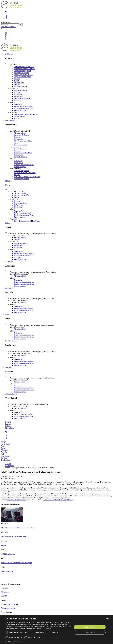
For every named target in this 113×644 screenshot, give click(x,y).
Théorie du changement (22, 71)
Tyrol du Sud (10, 394)
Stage (16, 143)
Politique (17, 93)
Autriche (8, 288)
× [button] (111, 618)
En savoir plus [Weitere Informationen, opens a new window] (46, 629)
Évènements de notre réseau (24, 107)
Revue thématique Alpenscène (25, 173)
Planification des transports (22, 563)
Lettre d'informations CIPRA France (27, 221)
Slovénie (8, 367)
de (6, 33)
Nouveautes (9, 466)
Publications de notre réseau (24, 108)
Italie (7, 314)
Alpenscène (5, 592)
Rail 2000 (3, 545)
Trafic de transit (7, 563)
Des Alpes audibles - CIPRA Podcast (27, 177)
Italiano (8, 426)
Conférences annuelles (22, 99)
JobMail (17, 175)
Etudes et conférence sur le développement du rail (13, 537)
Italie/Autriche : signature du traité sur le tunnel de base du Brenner (18, 528)
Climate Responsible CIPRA (24, 67)
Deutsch (8, 422)
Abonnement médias (21, 179)
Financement (19, 139)
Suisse (8, 223)
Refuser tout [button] (90, 632)
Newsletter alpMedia (22, 171)
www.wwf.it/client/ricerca (16, 500)
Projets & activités (21, 203)
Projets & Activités (21, 244)
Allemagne (9, 261)
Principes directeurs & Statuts (25, 69)
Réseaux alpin (19, 83)
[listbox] (107, 618)
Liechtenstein (10, 341)
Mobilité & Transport (8, 554)
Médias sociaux (20, 116)
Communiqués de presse (9, 604)
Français (8, 424)
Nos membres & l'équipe (23, 195)
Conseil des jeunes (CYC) (23, 75)
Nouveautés (18, 105)
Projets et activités (21, 91)
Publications (18, 95)
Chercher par (5, 22)
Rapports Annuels (20, 157)
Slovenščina (10, 428)
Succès (17, 81)
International (10, 120)
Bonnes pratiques (20, 110)
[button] (38, 641)
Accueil (8, 464)
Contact (17, 85)
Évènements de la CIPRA (23, 153)
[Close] (6, 63)
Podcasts (17, 118)
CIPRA (8, 54)
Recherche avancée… (9, 27)
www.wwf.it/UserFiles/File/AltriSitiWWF (58, 500)
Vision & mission (20, 193)
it (6, 37)
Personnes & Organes (22, 73)
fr (6, 35)
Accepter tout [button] (90, 627)
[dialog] (56, 630)
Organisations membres (22, 77)
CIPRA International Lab (23, 141)
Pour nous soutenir (21, 87)
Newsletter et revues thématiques (26, 114)
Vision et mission (20, 133)
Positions (17, 101)
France (8, 181)
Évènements (18, 97)
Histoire (17, 79)
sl (6, 39)
